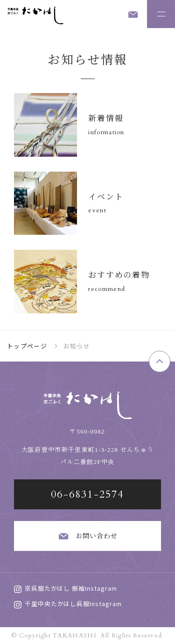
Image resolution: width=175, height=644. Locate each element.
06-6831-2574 (87, 494)
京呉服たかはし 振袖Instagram (66, 588)
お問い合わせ (88, 536)
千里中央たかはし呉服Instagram (68, 604)
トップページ (27, 346)
